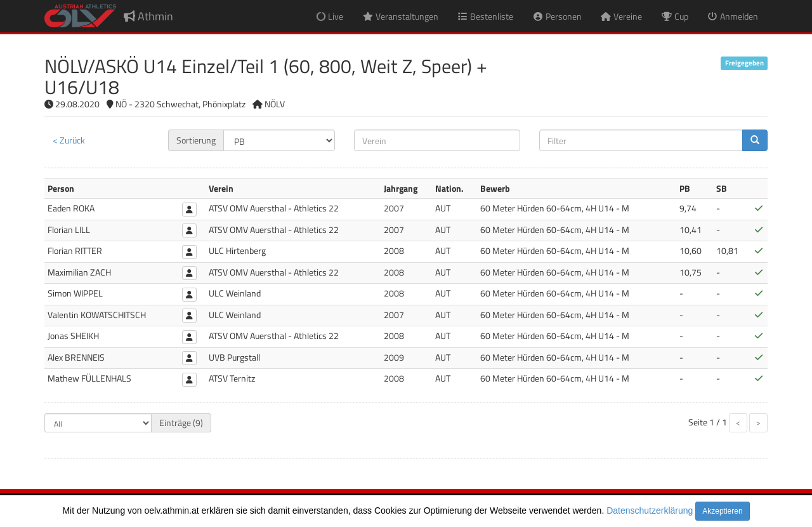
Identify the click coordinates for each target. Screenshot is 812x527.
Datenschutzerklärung (650, 510)
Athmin (148, 16)
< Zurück (69, 140)
